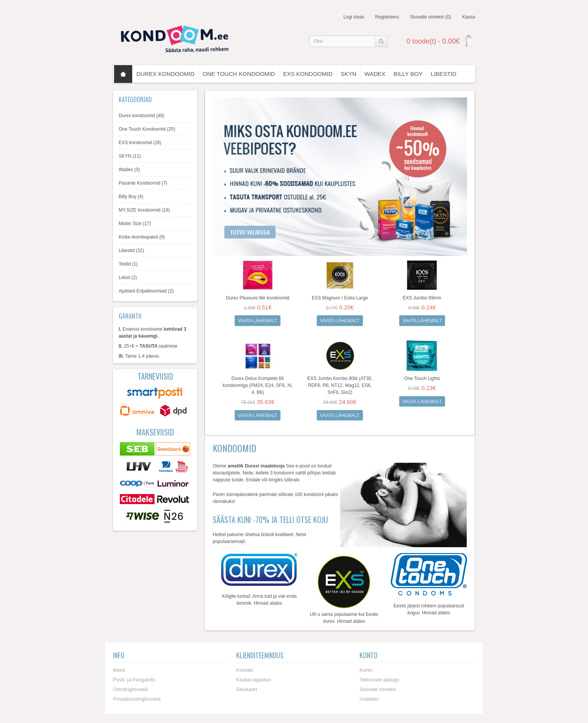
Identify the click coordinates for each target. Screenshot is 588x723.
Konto (366, 670)
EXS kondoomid (308, 74)
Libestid (444, 74)
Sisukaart (247, 689)
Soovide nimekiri (378, 689)
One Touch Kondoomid (239, 74)
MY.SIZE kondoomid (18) (144, 210)
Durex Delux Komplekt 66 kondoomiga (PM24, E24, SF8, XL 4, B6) (258, 385)
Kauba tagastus (254, 679)
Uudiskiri (369, 699)
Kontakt (245, 670)
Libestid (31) (131, 251)
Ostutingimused (130, 689)
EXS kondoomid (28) (140, 143)
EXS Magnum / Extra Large (340, 298)
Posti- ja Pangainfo (134, 679)
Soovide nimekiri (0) (431, 17)
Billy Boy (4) (131, 197)
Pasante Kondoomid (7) (143, 183)
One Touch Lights (422, 378)
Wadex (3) (129, 170)
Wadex (375, 74)
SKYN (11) (130, 156)
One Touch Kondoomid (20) (147, 129)
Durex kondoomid (165, 74)
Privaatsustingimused (137, 699)
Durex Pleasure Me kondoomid (258, 298)
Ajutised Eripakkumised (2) (146, 291)
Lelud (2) (128, 277)
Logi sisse (354, 17)
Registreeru (387, 17)
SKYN (349, 74)
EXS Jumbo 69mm (422, 298)
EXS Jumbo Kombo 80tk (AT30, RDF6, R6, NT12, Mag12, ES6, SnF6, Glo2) (340, 385)
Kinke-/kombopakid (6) (142, 237)
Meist (119, 670)
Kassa (469, 17)
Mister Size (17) (135, 224)
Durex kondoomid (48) (142, 116)
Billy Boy (408, 74)
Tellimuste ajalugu (379, 679)
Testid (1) (128, 264)
